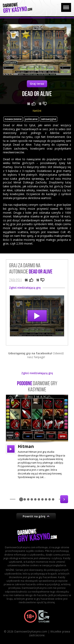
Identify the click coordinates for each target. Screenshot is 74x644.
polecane (31, 119)
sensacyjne (49, 119)
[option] (37, 437)
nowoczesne (13, 119)
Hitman (26, 446)
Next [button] (64, 499)
